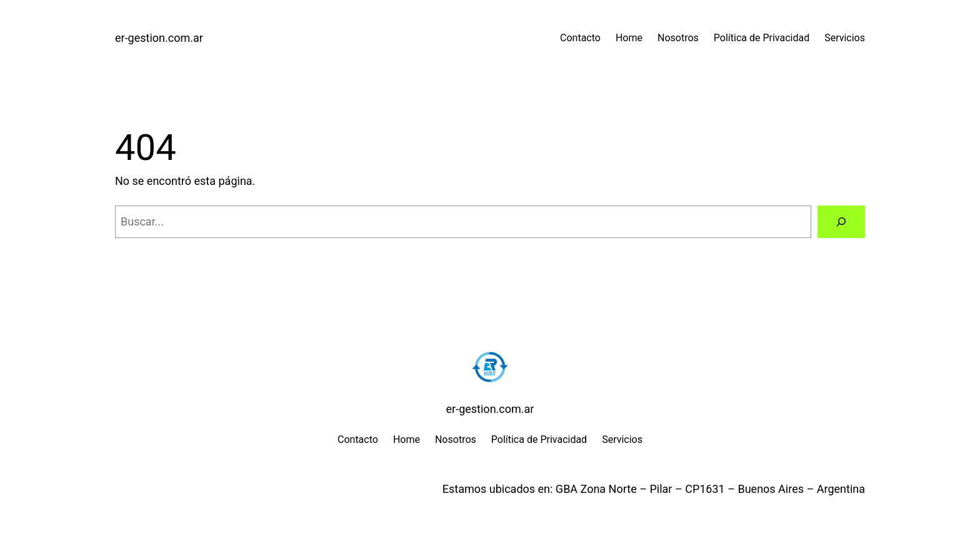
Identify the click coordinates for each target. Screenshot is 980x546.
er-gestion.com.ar (159, 38)
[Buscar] (841, 222)
